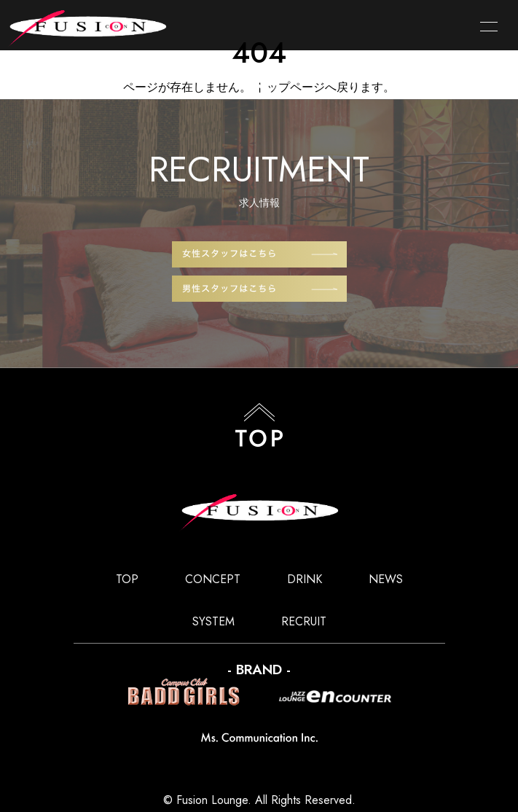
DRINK (305, 579)
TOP (127, 579)
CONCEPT (213, 579)
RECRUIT (304, 621)
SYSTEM (213, 621)
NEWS (386, 579)
